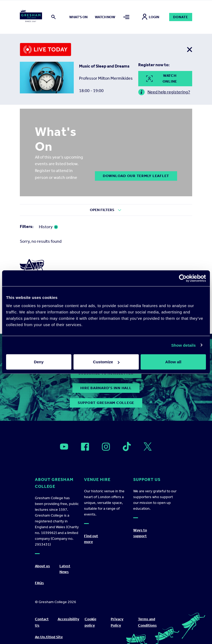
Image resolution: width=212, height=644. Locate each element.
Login (151, 17)
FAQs (39, 583)
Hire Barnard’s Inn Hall (106, 388)
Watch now (105, 17)
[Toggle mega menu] (126, 17)
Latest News (65, 569)
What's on (78, 17)
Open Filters (102, 210)
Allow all (173, 362)
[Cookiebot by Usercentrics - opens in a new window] (183, 278)
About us (42, 566)
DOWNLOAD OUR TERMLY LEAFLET (136, 176)
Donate (181, 17)
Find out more (91, 539)
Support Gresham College (106, 403)
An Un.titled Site (49, 637)
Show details (184, 345)
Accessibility (68, 619)
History (46, 227)
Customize (106, 362)
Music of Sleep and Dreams (104, 66)
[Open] (64, 447)
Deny (39, 362)
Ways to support (140, 533)
